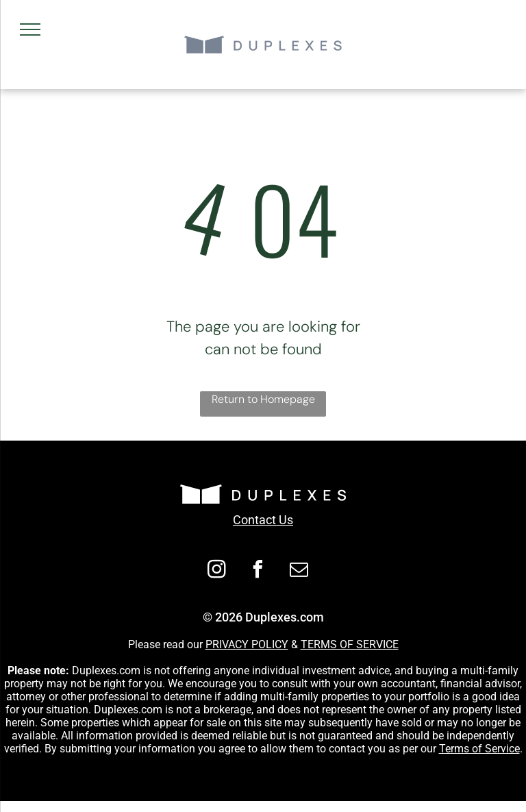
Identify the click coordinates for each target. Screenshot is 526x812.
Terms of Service (479, 749)
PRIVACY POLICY (247, 644)
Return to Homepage (263, 399)
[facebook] (258, 571)
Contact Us (263, 520)
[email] (299, 571)
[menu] (30, 29)
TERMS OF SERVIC (347, 644)
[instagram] (217, 571)
